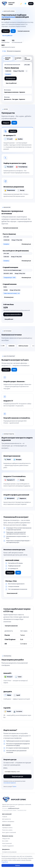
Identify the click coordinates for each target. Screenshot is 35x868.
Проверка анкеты (7, 828)
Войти (31, 4)
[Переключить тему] (21, 4)
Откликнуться (11, 78)
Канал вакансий (12, 593)
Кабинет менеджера (8, 821)
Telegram (6, 31)
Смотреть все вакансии (10, 228)
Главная (5, 817)
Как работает (9, 319)
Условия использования (9, 852)
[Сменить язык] (25, 4)
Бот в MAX (5, 841)
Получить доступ (17, 776)
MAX (13, 31)
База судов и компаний (9, 832)
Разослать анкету (7, 830)
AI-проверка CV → (18, 59)
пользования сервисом (10, 783)
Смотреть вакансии (24, 31)
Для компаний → (28, 59)
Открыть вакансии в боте (13, 314)
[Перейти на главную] (10, 4)
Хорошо (17, 865)
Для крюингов (6, 819)
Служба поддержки (8, 846)
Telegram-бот (6, 839)
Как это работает (7, 36)
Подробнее (13, 131)
